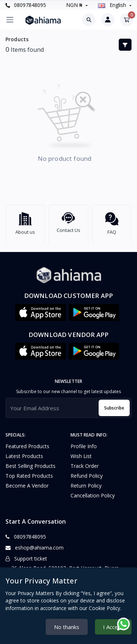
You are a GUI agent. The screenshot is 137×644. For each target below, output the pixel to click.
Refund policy (87, 472)
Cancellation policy (93, 492)
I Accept (113, 627)
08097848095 (26, 5)
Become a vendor (27, 482)
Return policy (86, 482)
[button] (41, 309)
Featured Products (27, 443)
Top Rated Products (29, 472)
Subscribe (114, 405)
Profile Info (84, 443)
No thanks (67, 627)
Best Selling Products (31, 463)
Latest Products (24, 453)
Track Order (85, 463)
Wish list (81, 453)
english (113, 5)
